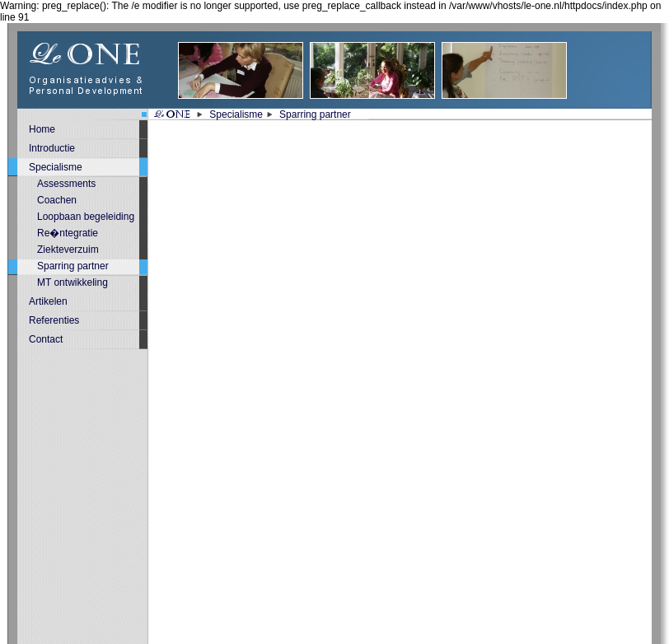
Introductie (52, 148)
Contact (46, 339)
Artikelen (48, 301)
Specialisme (236, 114)
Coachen (57, 200)
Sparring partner (315, 114)
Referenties (54, 320)
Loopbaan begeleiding (86, 217)
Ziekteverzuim (68, 250)
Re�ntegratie (68, 233)
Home (42, 129)
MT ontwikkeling (73, 282)
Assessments (66, 184)
